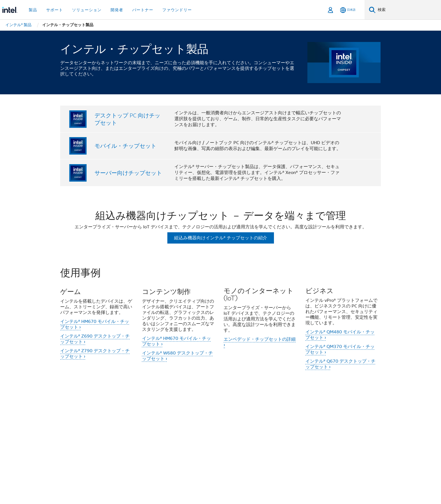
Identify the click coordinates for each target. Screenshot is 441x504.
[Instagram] (161, 441)
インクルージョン (182, 410)
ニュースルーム (304, 410)
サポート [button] (55, 10)
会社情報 (112, 410)
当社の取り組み (142, 410)
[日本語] (348, 10)
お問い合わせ (269, 410)
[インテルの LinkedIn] (133, 441)
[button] (220, 322)
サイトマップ (339, 410)
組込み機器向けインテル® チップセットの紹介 (221, 238)
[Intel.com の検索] (408, 10)
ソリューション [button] (87, 10)
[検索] (372, 10)
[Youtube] (147, 441)
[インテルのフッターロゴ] (71, 447)
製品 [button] (33, 10)
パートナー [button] (143, 10)
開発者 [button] (117, 10)
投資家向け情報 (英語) (228, 410)
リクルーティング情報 (125, 421)
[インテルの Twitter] (120, 441)
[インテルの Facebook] (105, 441)
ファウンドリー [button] (177, 10)
